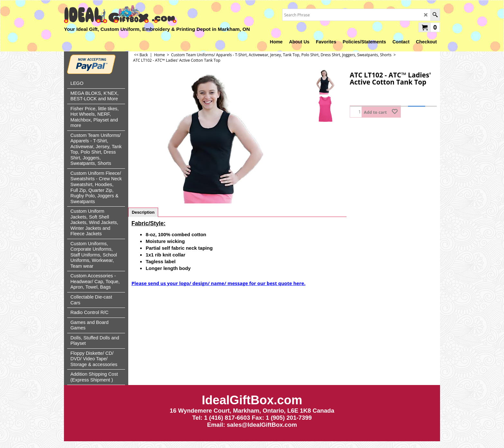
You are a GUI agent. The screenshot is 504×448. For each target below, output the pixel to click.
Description (143, 212)
